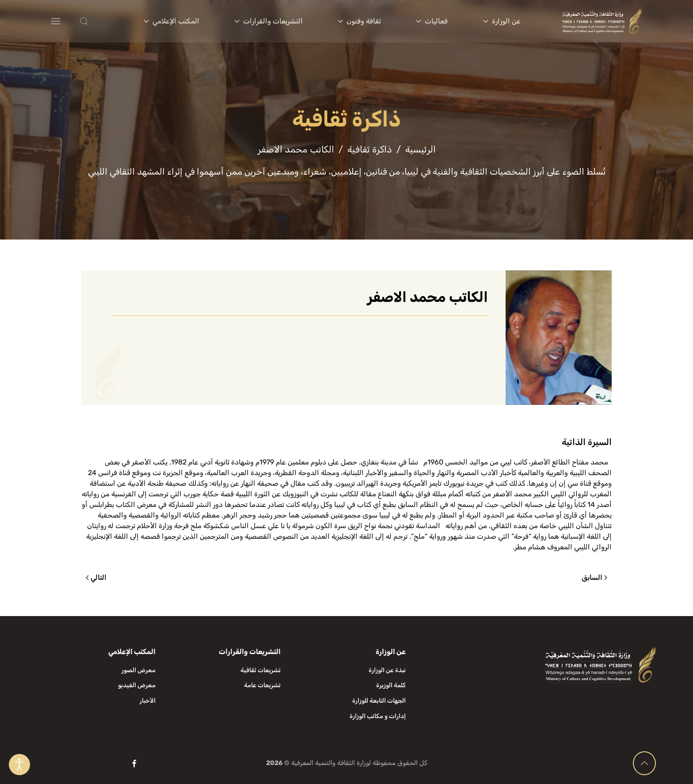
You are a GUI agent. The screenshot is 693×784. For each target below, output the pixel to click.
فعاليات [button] (432, 21)
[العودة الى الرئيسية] (602, 21)
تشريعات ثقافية (261, 670)
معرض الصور (139, 670)
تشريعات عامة (262, 685)
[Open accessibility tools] (19, 765)
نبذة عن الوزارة (387, 670)
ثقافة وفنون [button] (359, 21)
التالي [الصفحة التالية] (96, 577)
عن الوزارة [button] (502, 21)
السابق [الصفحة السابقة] (594, 577)
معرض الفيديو (137, 685)
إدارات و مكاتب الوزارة (378, 716)
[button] (102, 21)
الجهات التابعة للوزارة (379, 701)
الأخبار (148, 701)
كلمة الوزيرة (391, 685)
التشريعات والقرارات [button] (268, 21)
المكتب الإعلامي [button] (171, 21)
